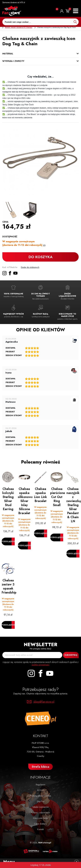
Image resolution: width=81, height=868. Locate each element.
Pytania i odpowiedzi (41, 813)
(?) (44, 245)
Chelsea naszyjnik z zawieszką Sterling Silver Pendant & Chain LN (74, 505)
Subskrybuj (71, 655)
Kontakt (40, 829)
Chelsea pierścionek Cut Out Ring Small (58, 497)
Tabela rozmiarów (40, 807)
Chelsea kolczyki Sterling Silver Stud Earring (8, 499)
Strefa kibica (40, 767)
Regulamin (41, 785)
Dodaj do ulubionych (30, 267)
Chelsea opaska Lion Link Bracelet (40, 495)
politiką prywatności (40, 665)
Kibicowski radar (40, 818)
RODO (40, 790)
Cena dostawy (40, 824)
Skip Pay (41, 801)
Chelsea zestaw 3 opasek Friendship (9, 586)
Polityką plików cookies (41, 796)
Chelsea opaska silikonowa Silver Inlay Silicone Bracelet (25, 501)
